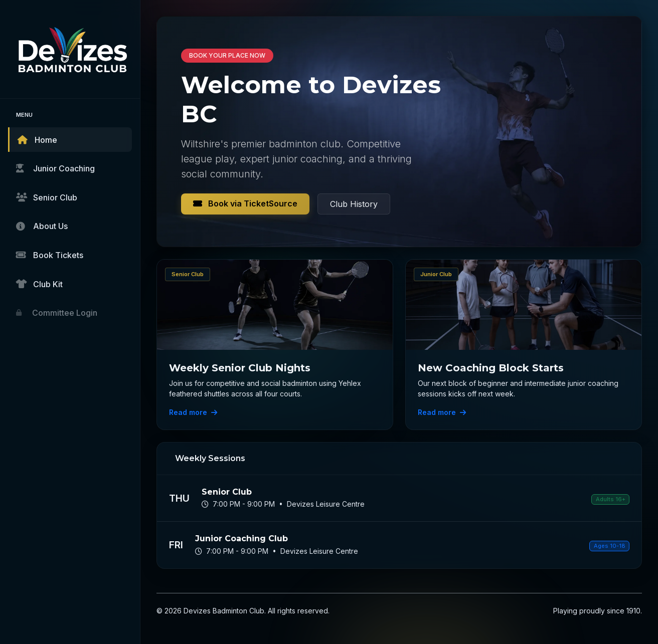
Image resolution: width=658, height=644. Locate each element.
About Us (42, 226)
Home (37, 140)
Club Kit (39, 284)
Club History (354, 204)
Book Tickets (50, 255)
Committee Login (57, 313)
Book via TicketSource (245, 203)
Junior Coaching (55, 168)
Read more (193, 412)
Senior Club (47, 197)
